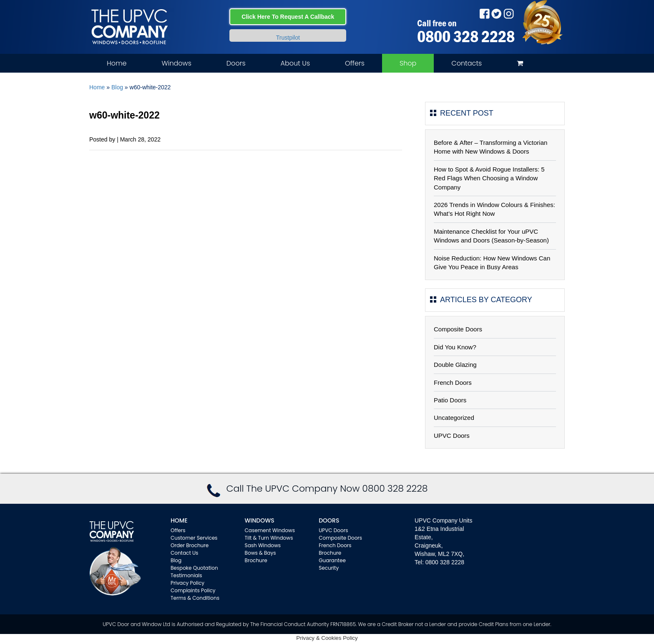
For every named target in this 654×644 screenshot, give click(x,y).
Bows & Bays (260, 553)
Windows (176, 63)
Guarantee (332, 560)
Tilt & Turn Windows (269, 538)
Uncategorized (454, 418)
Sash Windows (263, 545)
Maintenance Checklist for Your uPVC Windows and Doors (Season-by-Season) (491, 236)
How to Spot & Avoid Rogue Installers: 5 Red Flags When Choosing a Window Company (489, 178)
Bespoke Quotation (194, 568)
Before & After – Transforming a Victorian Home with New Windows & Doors (490, 147)
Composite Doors (458, 329)
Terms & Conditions (195, 598)
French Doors (453, 383)
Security (329, 568)
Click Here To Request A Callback (288, 17)
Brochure (256, 560)
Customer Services (194, 538)
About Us (295, 63)
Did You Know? (455, 347)
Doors (236, 63)
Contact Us (184, 553)
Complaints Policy (193, 590)
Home (117, 63)
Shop (408, 63)
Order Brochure (190, 545)
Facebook (484, 14)
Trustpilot (288, 38)
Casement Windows (270, 530)
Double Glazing (455, 365)
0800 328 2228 (466, 36)
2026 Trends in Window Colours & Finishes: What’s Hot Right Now (494, 209)
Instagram (509, 14)
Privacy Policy (187, 583)
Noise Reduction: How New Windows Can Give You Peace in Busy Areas (492, 263)
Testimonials (186, 575)
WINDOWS (260, 520)
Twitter (497, 14)
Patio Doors (450, 400)
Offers (355, 63)
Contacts (467, 63)
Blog (117, 87)
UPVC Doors (452, 436)
